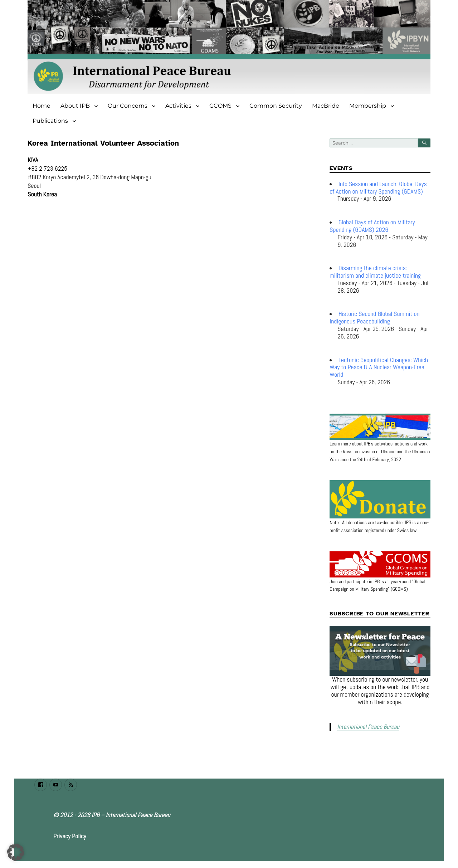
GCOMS (220, 106)
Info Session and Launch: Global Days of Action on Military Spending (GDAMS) (378, 188)
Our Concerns (128, 106)
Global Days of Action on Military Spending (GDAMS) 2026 (372, 226)
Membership (368, 106)
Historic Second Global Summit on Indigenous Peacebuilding (374, 318)
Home (42, 106)
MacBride (326, 106)
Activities (178, 106)
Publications (50, 121)
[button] (16, 852)
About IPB (75, 106)
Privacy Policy (70, 835)
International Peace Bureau (366, 726)
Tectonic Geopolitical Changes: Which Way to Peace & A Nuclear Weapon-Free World (379, 367)
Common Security (276, 106)
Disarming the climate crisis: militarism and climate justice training (375, 272)
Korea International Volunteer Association (103, 143)
